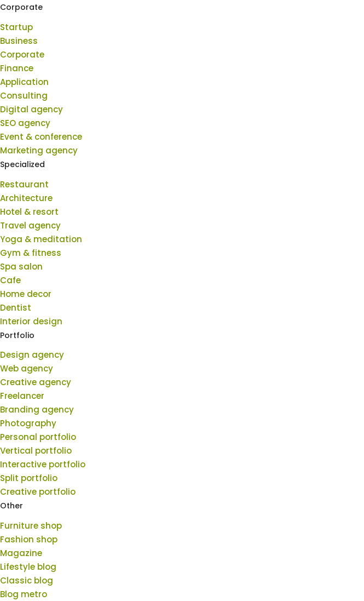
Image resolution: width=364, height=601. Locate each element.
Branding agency (37, 410)
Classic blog (27, 580)
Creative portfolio (38, 492)
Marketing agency (39, 150)
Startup (16, 27)
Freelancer (22, 396)
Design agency (32, 355)
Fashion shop (29, 539)
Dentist (16, 308)
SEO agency (25, 123)
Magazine (21, 553)
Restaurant (24, 184)
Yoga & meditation (41, 239)
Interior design (31, 321)
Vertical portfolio (36, 451)
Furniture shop (31, 526)
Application (24, 82)
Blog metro (24, 594)
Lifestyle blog (28, 567)
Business (19, 41)
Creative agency (36, 382)
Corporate (22, 55)
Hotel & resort (29, 212)
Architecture (26, 198)
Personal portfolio (38, 437)
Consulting (24, 96)
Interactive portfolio (43, 464)
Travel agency (30, 225)
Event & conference (41, 137)
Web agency (27, 368)
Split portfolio (29, 478)
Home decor (26, 294)
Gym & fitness (31, 253)
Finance (17, 68)
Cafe (10, 280)
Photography (28, 423)
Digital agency (31, 109)
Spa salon (21, 267)
